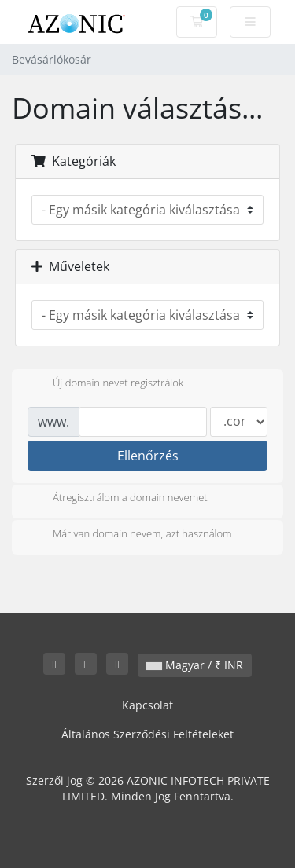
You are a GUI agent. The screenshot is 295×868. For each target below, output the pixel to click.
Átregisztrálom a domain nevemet (118, 499)
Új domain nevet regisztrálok (105, 384)
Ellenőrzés (148, 456)
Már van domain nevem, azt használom (130, 535)
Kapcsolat (147, 705)
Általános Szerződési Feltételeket (147, 734)
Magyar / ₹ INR (195, 665)
